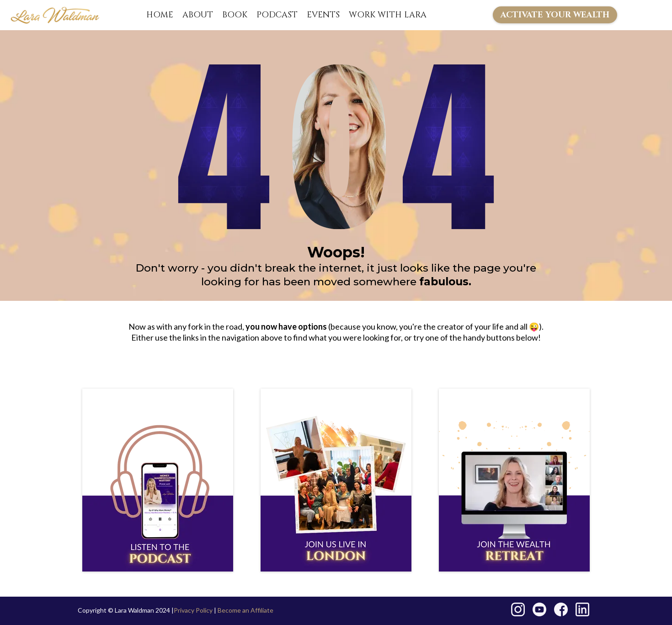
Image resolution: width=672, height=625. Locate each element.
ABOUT (198, 15)
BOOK (235, 15)
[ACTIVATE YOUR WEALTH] (555, 15)
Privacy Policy (193, 610)
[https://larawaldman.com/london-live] (336, 480)
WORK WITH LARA (388, 15)
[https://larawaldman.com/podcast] (158, 480)
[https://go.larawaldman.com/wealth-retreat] (514, 480)
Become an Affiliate (245, 610)
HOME (160, 15)
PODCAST (277, 15)
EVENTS (323, 15)
